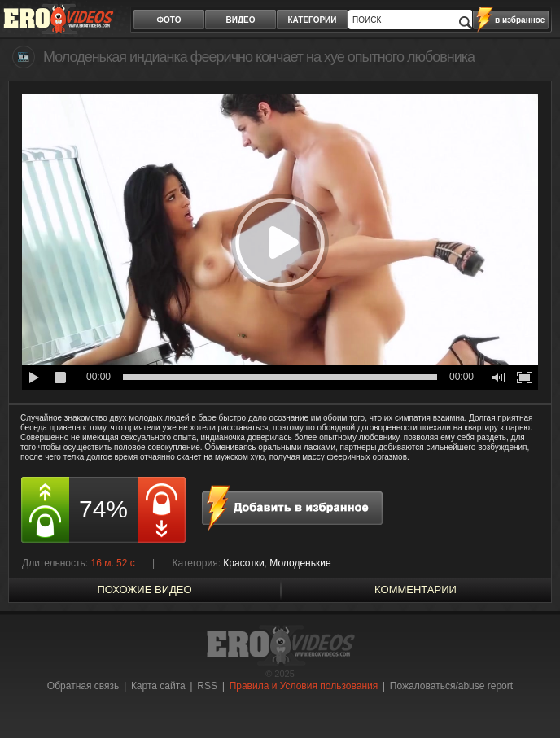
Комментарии (416, 590)
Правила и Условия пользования (304, 686)
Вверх (529, 697)
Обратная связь (83, 686)
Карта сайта (158, 686)
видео (241, 20)
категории (313, 20)
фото (169, 20)
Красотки (243, 563)
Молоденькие (300, 563)
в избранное (520, 20)
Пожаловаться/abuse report (451, 686)
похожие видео (144, 590)
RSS (207, 686)
